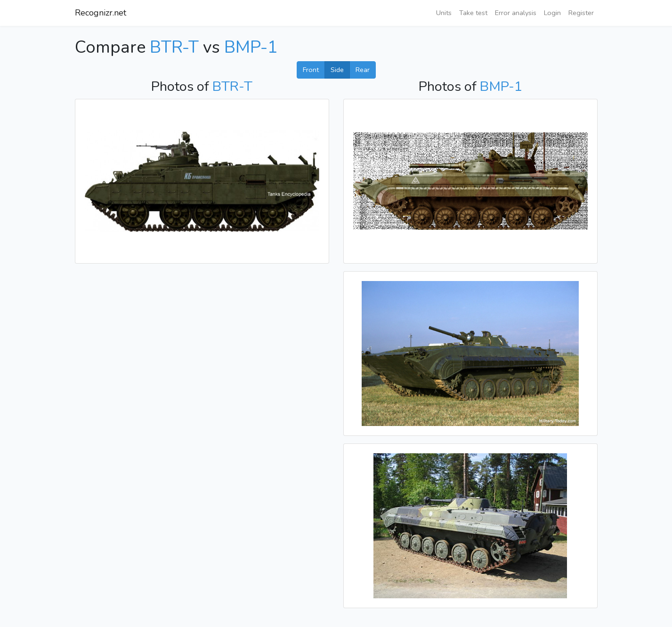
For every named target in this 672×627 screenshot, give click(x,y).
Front (311, 70)
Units (444, 13)
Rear (363, 70)
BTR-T (174, 47)
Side (337, 70)
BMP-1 (251, 47)
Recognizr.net (101, 13)
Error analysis (516, 13)
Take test (473, 13)
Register (581, 13)
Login (552, 13)
